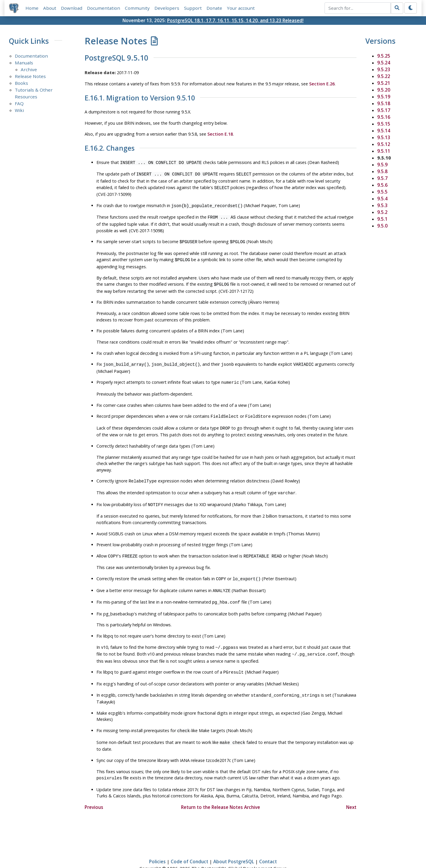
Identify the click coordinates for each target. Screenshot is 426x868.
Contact (268, 846)
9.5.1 (382, 219)
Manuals (24, 63)
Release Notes (30, 76)
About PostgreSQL (234, 846)
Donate (214, 8)
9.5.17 (384, 110)
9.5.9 (382, 165)
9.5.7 (382, 178)
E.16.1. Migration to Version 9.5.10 (140, 98)
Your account (241, 8)
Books (21, 83)
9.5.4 (382, 199)
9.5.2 (382, 212)
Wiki (19, 110)
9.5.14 (384, 131)
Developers (167, 8)
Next (351, 792)
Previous (94, 792)
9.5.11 (384, 151)
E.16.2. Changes (110, 148)
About (50, 8)
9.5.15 (384, 124)
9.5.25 (384, 56)
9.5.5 (382, 192)
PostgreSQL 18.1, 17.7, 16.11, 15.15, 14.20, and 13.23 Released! (235, 20)
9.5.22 (384, 76)
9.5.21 (384, 83)
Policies (157, 846)
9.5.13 (384, 137)
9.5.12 (384, 144)
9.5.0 (382, 226)
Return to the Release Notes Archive (221, 792)
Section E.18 (220, 134)
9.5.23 (384, 69)
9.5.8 (382, 171)
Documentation (104, 8)
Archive (29, 69)
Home (32, 8)
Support (193, 8)
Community (137, 8)
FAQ (19, 103)
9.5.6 (382, 185)
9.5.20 (384, 90)
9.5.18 (384, 103)
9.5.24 (384, 63)
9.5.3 (382, 205)
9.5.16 (384, 117)
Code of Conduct (189, 846)
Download (72, 8)
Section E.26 (322, 84)
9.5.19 (384, 97)
